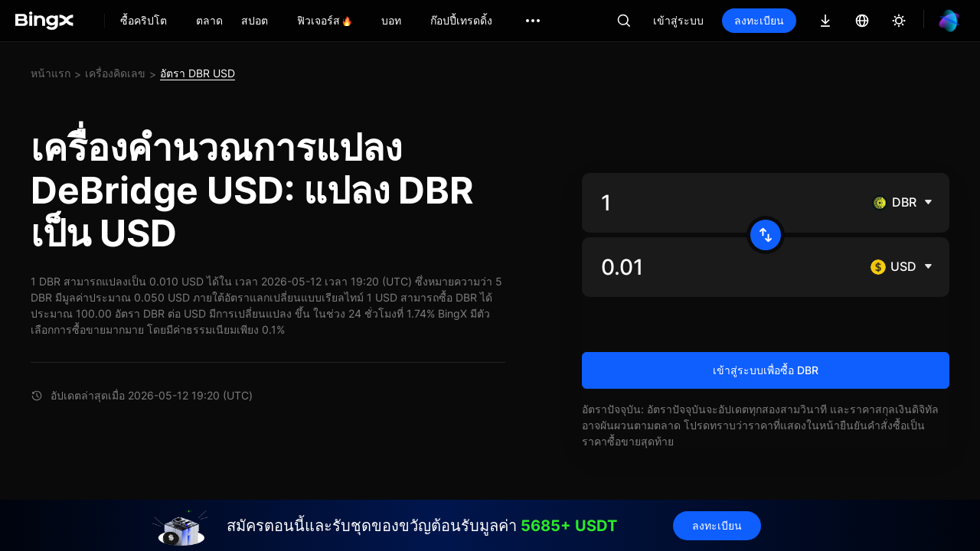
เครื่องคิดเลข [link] (115, 73)
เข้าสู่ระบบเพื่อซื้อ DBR (766, 370)
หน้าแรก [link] (51, 73)
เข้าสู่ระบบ (678, 20)
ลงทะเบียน (759, 20)
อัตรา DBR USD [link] (198, 73)
